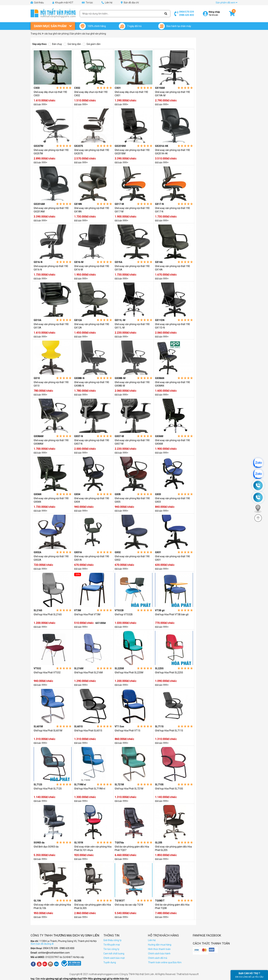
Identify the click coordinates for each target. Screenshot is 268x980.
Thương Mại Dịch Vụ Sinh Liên (76, 935)
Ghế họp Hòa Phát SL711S (169, 731)
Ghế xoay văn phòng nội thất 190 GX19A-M (172, 94)
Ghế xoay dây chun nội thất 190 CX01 (131, 94)
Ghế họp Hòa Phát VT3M (87, 614)
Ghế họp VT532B (124, 614)
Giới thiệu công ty (112, 940)
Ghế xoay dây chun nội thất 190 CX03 (50, 94)
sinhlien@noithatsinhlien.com (54, 953)
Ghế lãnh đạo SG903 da (46, 847)
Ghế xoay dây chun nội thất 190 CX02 (91, 94)
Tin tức (87, 3)
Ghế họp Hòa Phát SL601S (88, 731)
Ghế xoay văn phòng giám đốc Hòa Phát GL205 (173, 848)
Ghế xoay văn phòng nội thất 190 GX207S (92, 152)
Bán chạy (55, 44)
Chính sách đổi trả (158, 958)
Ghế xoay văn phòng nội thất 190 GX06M (172, 442)
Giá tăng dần (72, 44)
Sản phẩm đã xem (227, 3)
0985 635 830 (186, 15)
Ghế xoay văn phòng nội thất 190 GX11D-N (172, 326)
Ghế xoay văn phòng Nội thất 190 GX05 (132, 500)
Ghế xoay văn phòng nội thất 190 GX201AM (51, 210)
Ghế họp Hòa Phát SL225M (129, 673)
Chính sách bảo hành (159, 954)
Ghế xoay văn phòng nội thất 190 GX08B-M (132, 384)
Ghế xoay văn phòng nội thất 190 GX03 (172, 500)
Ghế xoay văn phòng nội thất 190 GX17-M (132, 210)
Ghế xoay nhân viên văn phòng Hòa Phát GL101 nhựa (93, 848)
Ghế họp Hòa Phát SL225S (169, 673)
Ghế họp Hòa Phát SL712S (48, 789)
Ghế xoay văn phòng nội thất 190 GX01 (172, 558)
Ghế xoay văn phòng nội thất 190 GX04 (92, 500)
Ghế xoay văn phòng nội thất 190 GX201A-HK (172, 152)
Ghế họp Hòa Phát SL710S (169, 789)
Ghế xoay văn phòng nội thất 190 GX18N (92, 210)
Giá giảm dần (92, 44)
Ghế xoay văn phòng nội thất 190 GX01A (92, 558)
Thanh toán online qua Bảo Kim (165, 962)
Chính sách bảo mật (114, 958)
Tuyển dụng (110, 962)
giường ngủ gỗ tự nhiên (107, 979)
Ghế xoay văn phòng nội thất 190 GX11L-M (132, 326)
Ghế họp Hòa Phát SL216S (48, 614)
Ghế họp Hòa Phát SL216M (88, 673)
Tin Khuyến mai (112, 945)
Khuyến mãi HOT (63, 3)
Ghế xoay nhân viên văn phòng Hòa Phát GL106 (52, 906)
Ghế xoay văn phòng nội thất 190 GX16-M (92, 268)
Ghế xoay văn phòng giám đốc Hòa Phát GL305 (93, 906)
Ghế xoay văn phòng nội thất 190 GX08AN (172, 384)
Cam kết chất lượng (114, 954)
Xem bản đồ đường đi (42, 944)
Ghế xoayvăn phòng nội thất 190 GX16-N (51, 268)
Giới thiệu (37, 3)
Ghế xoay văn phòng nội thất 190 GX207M (51, 152)
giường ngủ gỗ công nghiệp (62, 979)
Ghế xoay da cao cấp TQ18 (129, 905)
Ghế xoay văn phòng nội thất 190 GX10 (51, 384)
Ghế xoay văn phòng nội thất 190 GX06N (51, 500)
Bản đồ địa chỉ (130, 3)
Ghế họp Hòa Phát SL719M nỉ (90, 789)
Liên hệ (107, 3)
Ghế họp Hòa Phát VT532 (47, 673)
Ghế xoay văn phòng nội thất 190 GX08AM (51, 442)
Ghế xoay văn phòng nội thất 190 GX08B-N (92, 384)
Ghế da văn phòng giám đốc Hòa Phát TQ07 (132, 848)
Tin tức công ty (111, 949)
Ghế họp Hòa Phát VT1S (128, 731)
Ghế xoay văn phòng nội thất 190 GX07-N (92, 442)
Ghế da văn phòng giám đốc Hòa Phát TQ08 (172, 906)
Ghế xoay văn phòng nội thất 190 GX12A (92, 326)
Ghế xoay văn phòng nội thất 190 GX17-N (172, 210)
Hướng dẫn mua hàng (160, 945)
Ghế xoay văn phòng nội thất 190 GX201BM (132, 152)
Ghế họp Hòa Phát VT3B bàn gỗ (172, 614)
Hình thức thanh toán (159, 949)
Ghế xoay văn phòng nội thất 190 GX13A (51, 326)
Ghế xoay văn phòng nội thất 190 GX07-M (132, 442)
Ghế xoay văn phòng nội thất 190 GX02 (132, 558)
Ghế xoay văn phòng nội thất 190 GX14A (172, 268)
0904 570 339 (186, 12)
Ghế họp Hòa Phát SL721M (129, 789)
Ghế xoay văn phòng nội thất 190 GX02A (51, 558)
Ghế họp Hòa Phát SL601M (48, 731)
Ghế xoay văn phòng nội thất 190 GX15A (132, 268)
